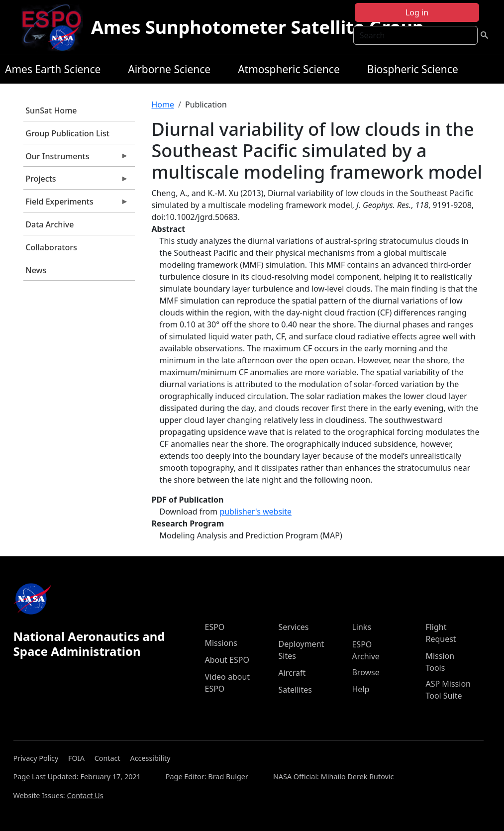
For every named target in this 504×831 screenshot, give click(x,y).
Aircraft (292, 673)
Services (293, 627)
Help (360, 689)
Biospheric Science (413, 69)
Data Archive (50, 224)
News (36, 270)
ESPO (214, 627)
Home (163, 104)
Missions (221, 643)
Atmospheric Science (289, 69)
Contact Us (85, 795)
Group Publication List (67, 133)
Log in (417, 12)
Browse (365, 672)
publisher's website (255, 512)
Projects (76, 181)
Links (361, 627)
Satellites (295, 690)
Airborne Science (169, 69)
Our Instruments (76, 159)
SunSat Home (51, 110)
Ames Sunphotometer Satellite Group (257, 27)
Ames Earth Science (53, 69)
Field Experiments (76, 204)
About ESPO (227, 660)
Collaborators (51, 247)
